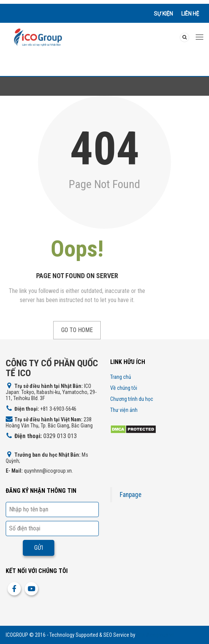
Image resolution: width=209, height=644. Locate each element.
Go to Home (77, 330)
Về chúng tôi (124, 388)
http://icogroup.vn (155, 635)
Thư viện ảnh (124, 410)
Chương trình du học (132, 399)
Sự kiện (163, 14)
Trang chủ (121, 377)
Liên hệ (190, 14)
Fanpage (131, 495)
